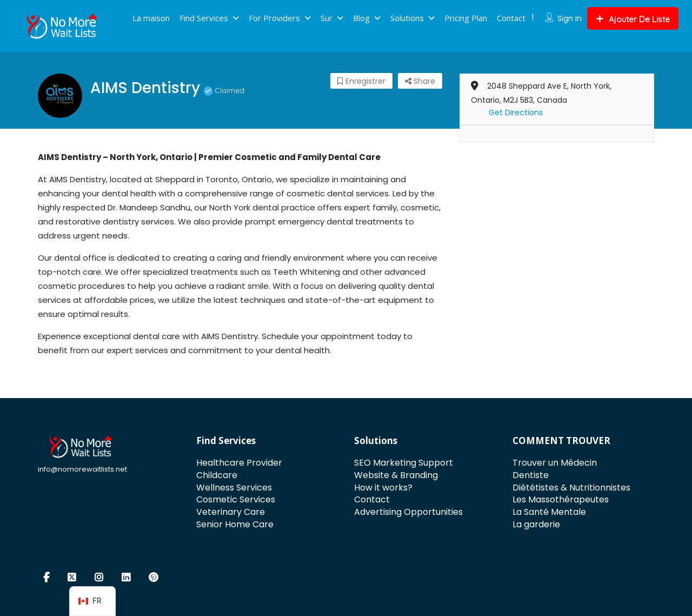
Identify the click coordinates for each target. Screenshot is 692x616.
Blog (361, 18)
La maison (151, 18)
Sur (327, 18)
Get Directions (516, 112)
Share (420, 81)
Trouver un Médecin (555, 463)
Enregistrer (361, 81)
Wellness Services (234, 488)
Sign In (570, 18)
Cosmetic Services (236, 499)
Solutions (407, 18)
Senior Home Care (235, 524)
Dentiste (531, 475)
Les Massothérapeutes (561, 499)
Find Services (204, 18)
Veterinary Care (231, 512)
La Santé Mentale (549, 512)
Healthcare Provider (239, 463)
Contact (511, 18)
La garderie (536, 524)
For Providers (274, 18)
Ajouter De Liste (633, 19)
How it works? (383, 488)
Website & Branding (396, 475)
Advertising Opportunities (408, 512)
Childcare (217, 475)
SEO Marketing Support (404, 463)
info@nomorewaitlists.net (82, 469)
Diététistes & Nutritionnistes (571, 488)
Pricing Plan (466, 18)
